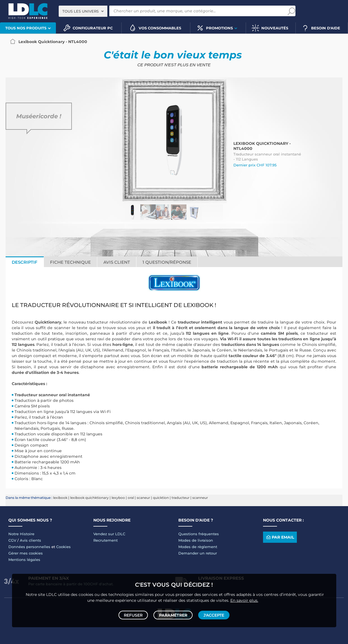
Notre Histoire (21, 534)
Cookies (63, 547)
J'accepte (213, 614)
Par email (280, 537)
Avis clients (30, 540)
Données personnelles (29, 547)
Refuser (135, 614)
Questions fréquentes (199, 534)
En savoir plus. (244, 598)
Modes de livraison (196, 540)
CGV (12, 540)
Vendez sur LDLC (109, 534)
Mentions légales (24, 560)
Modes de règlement (198, 547)
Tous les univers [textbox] (81, 11)
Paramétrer (173, 614)
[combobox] (83, 11)
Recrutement (106, 540)
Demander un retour (198, 553)
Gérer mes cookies (26, 553)
